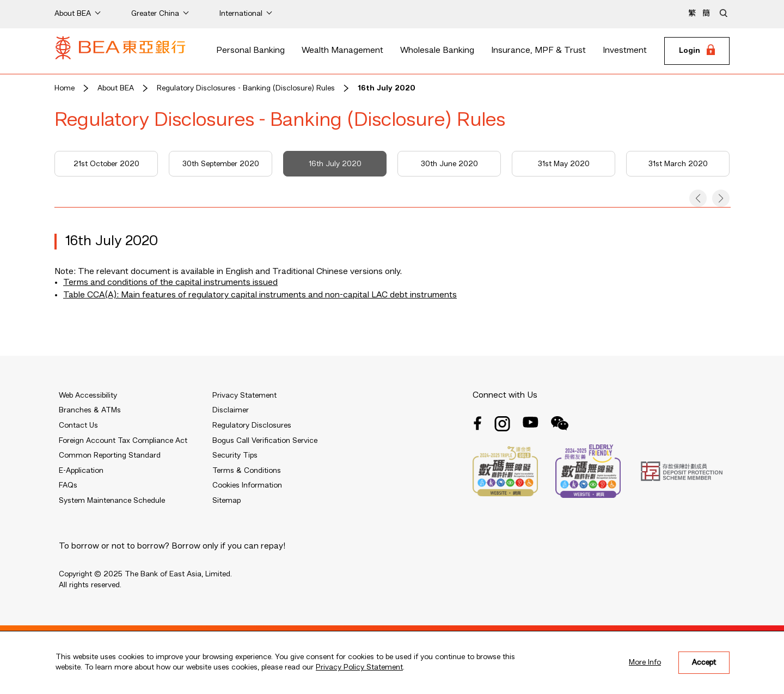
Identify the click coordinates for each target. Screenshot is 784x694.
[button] (698, 198)
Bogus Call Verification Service (265, 441)
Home (65, 88)
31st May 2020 (564, 164)
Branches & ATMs (90, 410)
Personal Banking (250, 51)
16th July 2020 (387, 88)
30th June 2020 (449, 164)
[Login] (697, 51)
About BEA (116, 88)
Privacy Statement (244, 395)
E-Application (81, 471)
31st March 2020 (678, 164)
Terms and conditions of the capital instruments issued (170, 283)
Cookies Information (247, 485)
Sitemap (226, 501)
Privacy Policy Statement (359, 667)
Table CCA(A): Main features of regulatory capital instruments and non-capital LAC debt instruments (260, 295)
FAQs (68, 485)
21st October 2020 (106, 164)
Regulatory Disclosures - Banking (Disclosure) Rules (246, 88)
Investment (625, 51)
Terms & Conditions (247, 471)
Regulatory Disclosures (252, 425)
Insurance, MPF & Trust (538, 51)
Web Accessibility (88, 395)
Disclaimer (231, 410)
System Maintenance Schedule (112, 501)
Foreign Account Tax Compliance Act (123, 441)
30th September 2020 (221, 164)
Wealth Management (342, 51)
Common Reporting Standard (110, 455)
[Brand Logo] (120, 51)
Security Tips (235, 455)
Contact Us (78, 425)
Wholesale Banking (437, 51)
